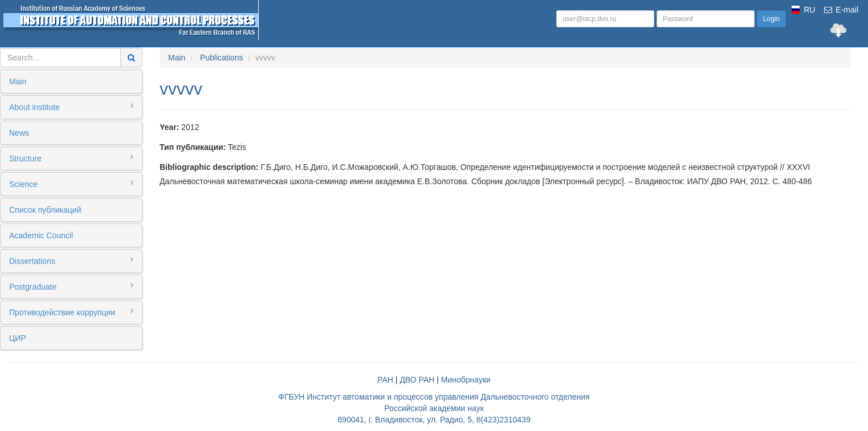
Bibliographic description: (209, 167)
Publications (222, 58)
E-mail (841, 10)
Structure (71, 158)
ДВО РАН (417, 380)
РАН (385, 380)
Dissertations (71, 261)
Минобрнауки (466, 380)
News (19, 133)
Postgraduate (71, 286)
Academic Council (41, 235)
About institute (71, 107)
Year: (169, 127)
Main (18, 82)
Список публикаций (45, 210)
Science (71, 184)
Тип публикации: (193, 147)
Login (771, 19)
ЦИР (18, 338)
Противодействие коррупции (71, 312)
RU (809, 10)
